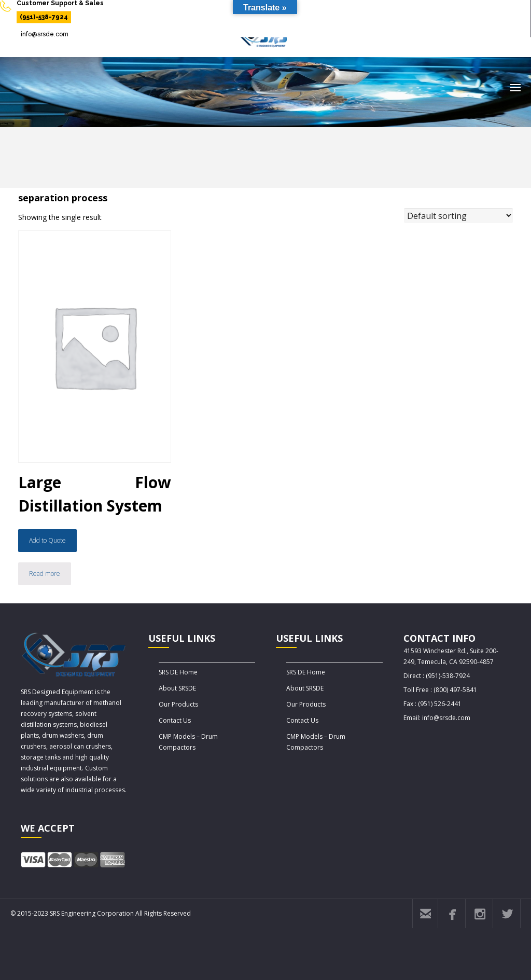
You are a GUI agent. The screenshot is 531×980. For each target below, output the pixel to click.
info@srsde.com (45, 34)
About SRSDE (177, 688)
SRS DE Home (178, 672)
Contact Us (175, 720)
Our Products (178, 704)
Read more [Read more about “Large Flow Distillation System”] (45, 574)
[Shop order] (458, 216)
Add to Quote (47, 540)
